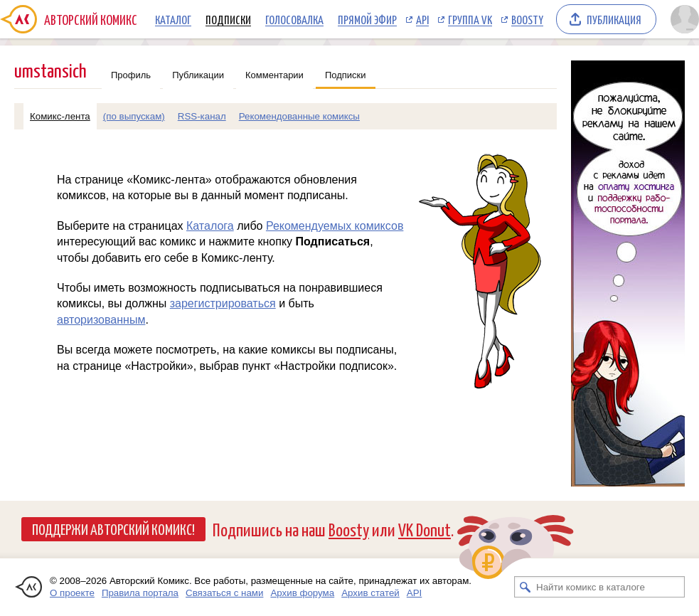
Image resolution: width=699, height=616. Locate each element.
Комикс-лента (60, 116)
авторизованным (101, 320)
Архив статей (370, 593)
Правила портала (140, 593)
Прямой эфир (367, 19)
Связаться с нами (224, 593)
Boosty (527, 19)
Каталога (210, 226)
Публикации (198, 75)
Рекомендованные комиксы (299, 116)
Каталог (173, 19)
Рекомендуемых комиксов (335, 226)
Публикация (614, 19)
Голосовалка (294, 19)
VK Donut (425, 529)
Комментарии (274, 75)
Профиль (131, 75)
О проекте (72, 593)
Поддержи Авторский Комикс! (113, 529)
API (422, 19)
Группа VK (470, 19)
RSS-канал (202, 116)
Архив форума (302, 593)
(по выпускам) (134, 116)
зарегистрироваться (223, 303)
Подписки (228, 19)
